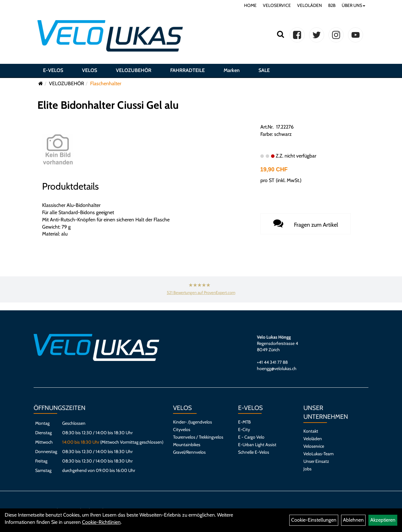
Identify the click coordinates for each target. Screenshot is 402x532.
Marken (232, 70)
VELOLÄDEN (310, 5)
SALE (264, 70)
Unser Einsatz (316, 461)
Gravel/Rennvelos (189, 452)
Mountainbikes (187, 445)
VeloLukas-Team (318, 454)
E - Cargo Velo (251, 437)
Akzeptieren (383, 520)
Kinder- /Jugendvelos (193, 422)
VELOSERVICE (277, 5)
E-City (244, 429)
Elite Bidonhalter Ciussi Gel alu (108, 105)
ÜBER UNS (353, 5)
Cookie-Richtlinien (101, 522)
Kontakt (311, 431)
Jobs (307, 469)
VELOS (90, 70)
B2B (332, 5)
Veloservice (314, 446)
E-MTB (244, 422)
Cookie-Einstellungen (314, 520)
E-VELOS (53, 70)
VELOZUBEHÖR (134, 70)
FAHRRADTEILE (187, 70)
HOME (250, 5)
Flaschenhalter (106, 83)
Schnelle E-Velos (254, 452)
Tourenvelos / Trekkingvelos (198, 437)
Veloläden (313, 439)
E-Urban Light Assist (257, 445)
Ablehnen (353, 520)
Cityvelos (182, 429)
